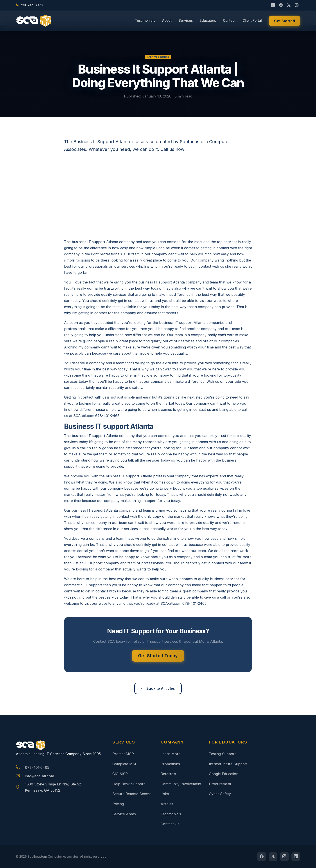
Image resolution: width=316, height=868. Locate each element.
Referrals (168, 774)
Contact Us (170, 824)
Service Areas (124, 814)
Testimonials (145, 21)
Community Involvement (181, 784)
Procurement (220, 784)
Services (186, 21)
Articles (167, 804)
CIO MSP (120, 774)
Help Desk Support (128, 784)
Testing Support (222, 754)
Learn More (171, 754)
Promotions (170, 764)
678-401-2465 (37, 767)
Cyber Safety (220, 794)
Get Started (285, 21)
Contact (229, 21)
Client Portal (252, 21)
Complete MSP (125, 764)
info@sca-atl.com (39, 776)
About (167, 21)
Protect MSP (123, 754)
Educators (208, 21)
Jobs (165, 794)
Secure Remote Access (132, 794)
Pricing (118, 804)
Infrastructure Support (228, 764)
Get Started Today (158, 656)
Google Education (224, 774)
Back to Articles (158, 688)
